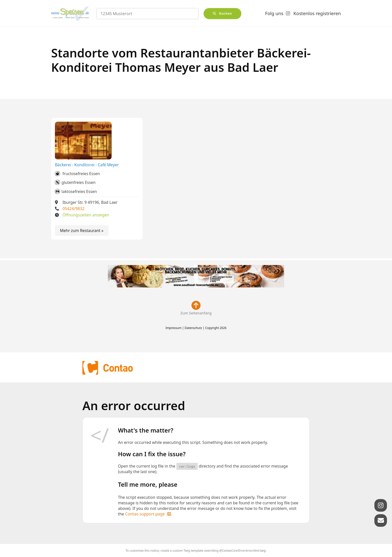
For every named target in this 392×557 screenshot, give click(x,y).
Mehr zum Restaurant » (82, 231)
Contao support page (145, 514)
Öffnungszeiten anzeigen (86, 215)
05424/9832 (73, 209)
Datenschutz (193, 328)
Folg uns (274, 13)
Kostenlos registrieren (317, 13)
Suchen (225, 14)
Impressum (173, 328)
